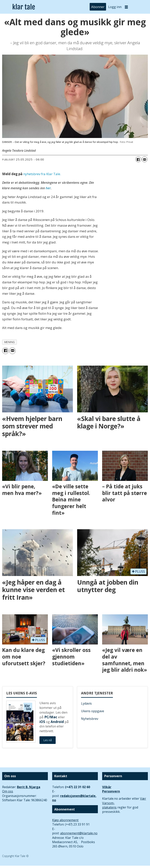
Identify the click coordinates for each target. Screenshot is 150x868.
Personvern (111, 791)
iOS (42, 722)
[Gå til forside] (24, 7)
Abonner (98, 7)
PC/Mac (51, 717)
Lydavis (86, 703)
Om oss (8, 791)
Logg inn (115, 7)
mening (10, 342)
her (48, 188)
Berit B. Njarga (29, 787)
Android (57, 722)
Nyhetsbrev (90, 719)
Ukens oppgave (93, 711)
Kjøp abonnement (65, 820)
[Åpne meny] (126, 7)
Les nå (48, 740)
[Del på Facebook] (138, 159)
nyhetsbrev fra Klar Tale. (42, 174)
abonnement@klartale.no (79, 833)
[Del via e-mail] (145, 159)
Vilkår (107, 787)
